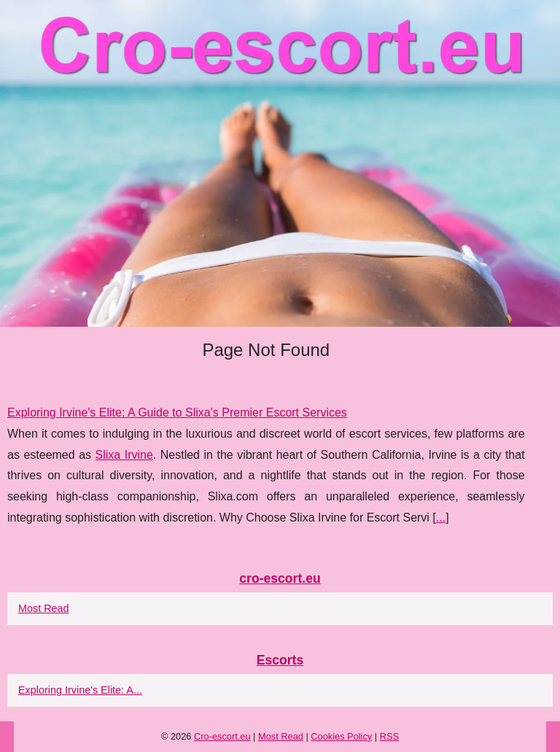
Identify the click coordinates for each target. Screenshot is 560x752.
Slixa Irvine (124, 455)
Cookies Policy (341, 736)
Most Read (44, 608)
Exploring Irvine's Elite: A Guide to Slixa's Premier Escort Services (177, 412)
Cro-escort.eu (222, 736)
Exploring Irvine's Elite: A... (80, 690)
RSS (389, 736)
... (441, 518)
